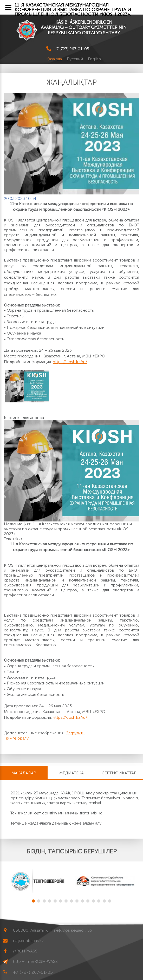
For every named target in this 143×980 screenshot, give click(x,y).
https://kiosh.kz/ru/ (70, 362)
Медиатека (71, 773)
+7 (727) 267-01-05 (72, 49)
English (94, 59)
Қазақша (55, 59)
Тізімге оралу (16, 738)
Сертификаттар (119, 773)
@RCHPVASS (25, 951)
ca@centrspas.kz (28, 941)
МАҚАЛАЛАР (24, 773)
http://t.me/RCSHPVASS (35, 961)
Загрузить (75, 733)
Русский (75, 59)
